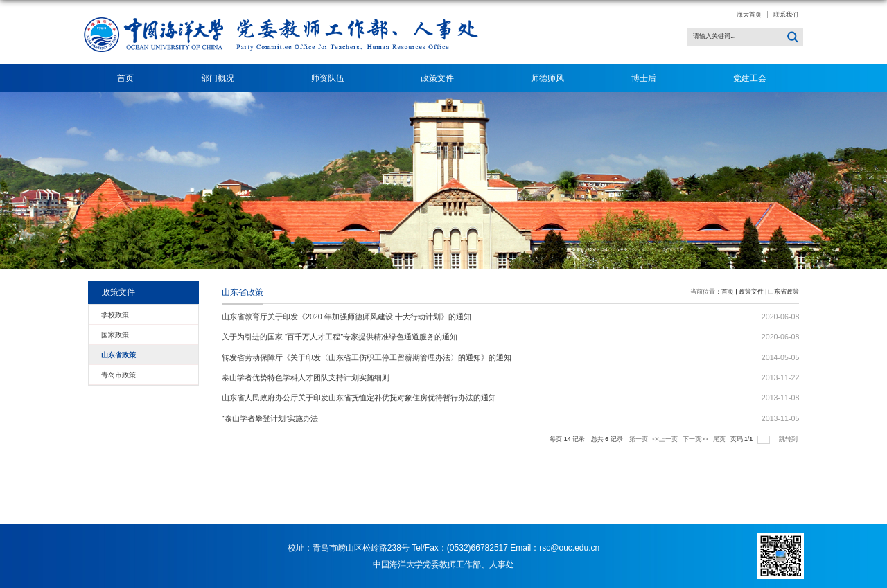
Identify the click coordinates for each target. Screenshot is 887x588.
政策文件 (442, 78)
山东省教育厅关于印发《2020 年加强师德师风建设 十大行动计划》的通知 (346, 317)
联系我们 (786, 15)
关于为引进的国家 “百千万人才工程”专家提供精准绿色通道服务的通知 (340, 337)
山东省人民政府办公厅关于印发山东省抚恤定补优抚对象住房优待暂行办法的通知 (359, 398)
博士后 (648, 78)
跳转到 (789, 439)
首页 (125, 78)
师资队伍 (332, 78)
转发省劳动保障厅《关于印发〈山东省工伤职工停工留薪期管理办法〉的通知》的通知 (367, 357)
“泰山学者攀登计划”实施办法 (270, 418)
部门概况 (222, 78)
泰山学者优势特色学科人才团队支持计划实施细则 (306, 377)
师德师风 (547, 78)
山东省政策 (783, 292)
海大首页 (749, 15)
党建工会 (750, 78)
